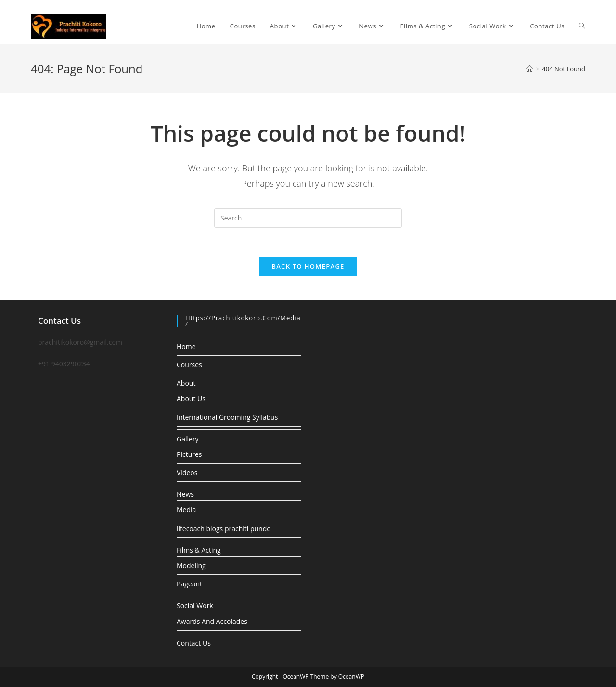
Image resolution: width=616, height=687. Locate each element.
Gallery (188, 439)
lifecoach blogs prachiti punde (224, 528)
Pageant (189, 584)
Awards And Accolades (212, 621)
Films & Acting (199, 550)
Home (186, 346)
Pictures (189, 454)
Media (186, 510)
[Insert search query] (308, 218)
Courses (189, 365)
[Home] (530, 69)
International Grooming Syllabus (227, 417)
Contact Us (194, 643)
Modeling (191, 565)
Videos (187, 473)
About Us (191, 398)
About (186, 383)
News (185, 494)
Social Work (195, 605)
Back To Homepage (308, 266)
